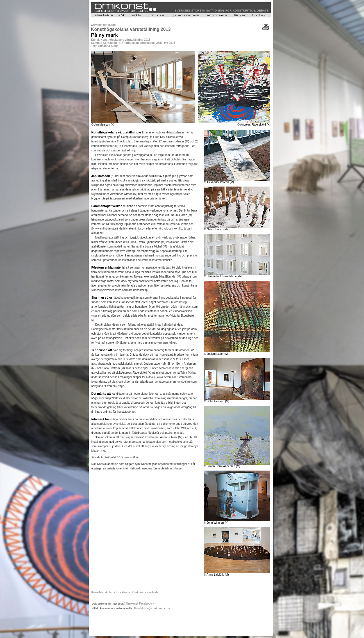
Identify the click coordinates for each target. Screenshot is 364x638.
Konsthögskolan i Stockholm (111, 592)
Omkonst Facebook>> (141, 604)
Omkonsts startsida (145, 592)
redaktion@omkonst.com (153, 608)
